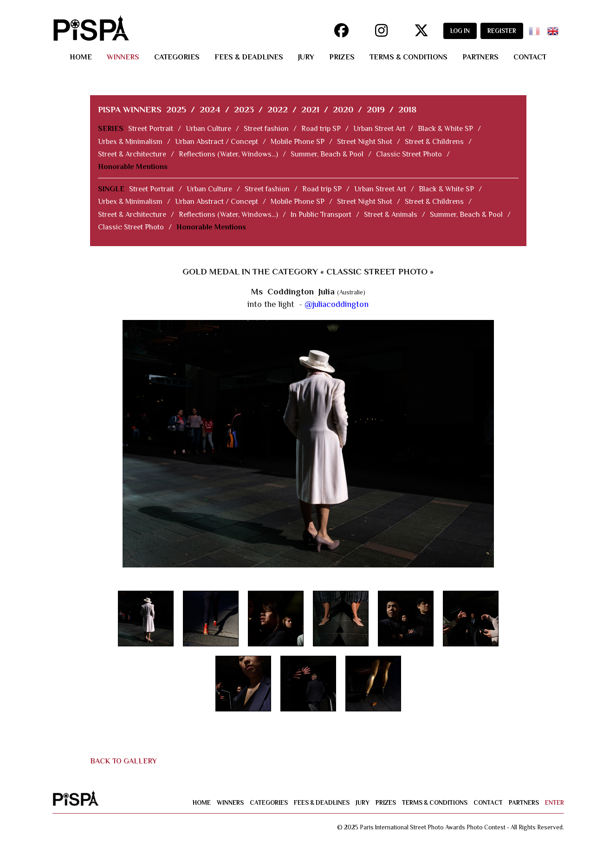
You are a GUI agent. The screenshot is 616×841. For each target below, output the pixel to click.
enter (554, 803)
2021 (310, 109)
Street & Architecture (132, 154)
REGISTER (502, 31)
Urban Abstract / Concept (217, 142)
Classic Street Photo (409, 154)
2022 (278, 109)
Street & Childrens (434, 142)
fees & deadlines (249, 57)
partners (480, 57)
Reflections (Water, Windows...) (228, 154)
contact (530, 57)
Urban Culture (208, 129)
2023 (244, 109)
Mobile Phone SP (298, 142)
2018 (407, 109)
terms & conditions (409, 57)
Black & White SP (445, 129)
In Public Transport (321, 215)
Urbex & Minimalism (130, 142)
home (81, 57)
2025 (176, 109)
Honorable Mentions (133, 167)
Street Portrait (151, 129)
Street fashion (266, 129)
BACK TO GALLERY (123, 761)
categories (177, 57)
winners (123, 57)
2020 (343, 109)
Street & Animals (391, 215)
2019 (376, 109)
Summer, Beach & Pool (327, 154)
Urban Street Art (379, 129)
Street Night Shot (365, 142)
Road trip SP (321, 129)
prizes (342, 57)
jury (306, 57)
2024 (210, 109)
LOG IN (460, 31)
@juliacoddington (337, 304)
